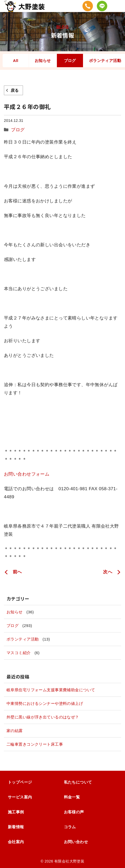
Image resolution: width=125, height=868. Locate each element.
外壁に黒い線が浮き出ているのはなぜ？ (43, 717)
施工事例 (16, 812)
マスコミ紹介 (19, 653)
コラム (70, 827)
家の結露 (15, 731)
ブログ (70, 61)
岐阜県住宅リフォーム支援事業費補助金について (51, 690)
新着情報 (16, 827)
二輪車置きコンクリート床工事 (35, 744)
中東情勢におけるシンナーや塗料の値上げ (45, 703)
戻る (15, 90)
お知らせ (43, 61)
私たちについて (78, 782)
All (16, 61)
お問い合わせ (76, 842)
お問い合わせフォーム (27, 474)
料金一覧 (72, 797)
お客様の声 (74, 812)
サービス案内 (20, 797)
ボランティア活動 (23, 639)
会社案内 (16, 842)
